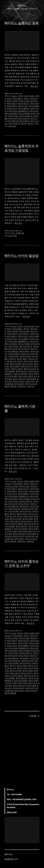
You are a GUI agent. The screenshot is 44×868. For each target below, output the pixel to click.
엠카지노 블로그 (22, 359)
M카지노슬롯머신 (24, 108)
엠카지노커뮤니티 (19, 381)
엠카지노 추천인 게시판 (25, 361)
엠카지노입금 (23, 376)
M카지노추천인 (13, 116)
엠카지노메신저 (15, 366)
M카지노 (27, 99)
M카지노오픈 (34, 111)
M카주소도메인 (29, 96)
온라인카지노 (22, 386)
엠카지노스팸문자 (17, 369)
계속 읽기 (34, 86)
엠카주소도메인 (14, 356)
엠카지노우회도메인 (21, 374)
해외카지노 (31, 386)
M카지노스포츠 (12, 108)
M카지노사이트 (23, 106)
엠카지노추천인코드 (19, 379)
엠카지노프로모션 (31, 384)
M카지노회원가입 (14, 123)
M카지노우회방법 (24, 114)
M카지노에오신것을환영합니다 (19, 111)
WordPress (9, 859)
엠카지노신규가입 (30, 369)
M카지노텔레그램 (13, 121)
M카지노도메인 (25, 101)
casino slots (12, 126)
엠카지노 (31, 123)
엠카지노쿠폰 (30, 381)
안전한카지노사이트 (28, 354)
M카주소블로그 (18, 99)
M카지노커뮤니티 (24, 119)
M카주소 (20, 96)
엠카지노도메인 (28, 364)
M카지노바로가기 (24, 104)
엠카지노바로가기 (27, 366)
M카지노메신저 (12, 104)
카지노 (37, 123)
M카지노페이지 (25, 121)
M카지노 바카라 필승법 (22, 256)
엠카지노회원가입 (10, 386)
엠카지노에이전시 (22, 371)
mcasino (14, 96)
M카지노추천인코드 (26, 116)
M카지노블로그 (12, 106)
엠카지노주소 (32, 376)
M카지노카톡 (13, 119)
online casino (12, 236)
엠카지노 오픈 (12, 361)
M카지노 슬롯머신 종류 (22, 23)
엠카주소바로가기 (26, 356)
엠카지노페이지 (19, 384)
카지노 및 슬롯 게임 (17, 233)
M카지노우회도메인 (11, 114)
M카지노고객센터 (13, 101)
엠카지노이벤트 (12, 376)
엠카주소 (24, 123)
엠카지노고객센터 (16, 364)
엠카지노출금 (31, 379)
